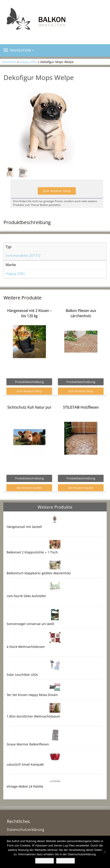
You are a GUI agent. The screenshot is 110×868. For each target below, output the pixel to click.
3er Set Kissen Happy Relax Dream (32, 695)
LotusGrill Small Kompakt (25, 764)
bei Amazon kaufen (29, 488)
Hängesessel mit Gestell (24, 527)
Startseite (9, 62)
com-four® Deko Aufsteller (26, 596)
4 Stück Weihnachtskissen (26, 647)
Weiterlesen (65, 861)
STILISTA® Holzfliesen (81, 407)
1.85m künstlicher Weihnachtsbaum (33, 716)
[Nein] (104, 852)
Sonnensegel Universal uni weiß (30, 624)
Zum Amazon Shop (57, 191)
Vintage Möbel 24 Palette (25, 786)
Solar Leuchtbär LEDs (22, 675)
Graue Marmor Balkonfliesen (28, 744)
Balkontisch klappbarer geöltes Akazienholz (39, 573)
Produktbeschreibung (29, 382)
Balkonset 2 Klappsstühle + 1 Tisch (32, 552)
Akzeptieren (45, 861)
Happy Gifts (28, 62)
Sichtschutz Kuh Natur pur (29, 407)
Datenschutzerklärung (26, 830)
